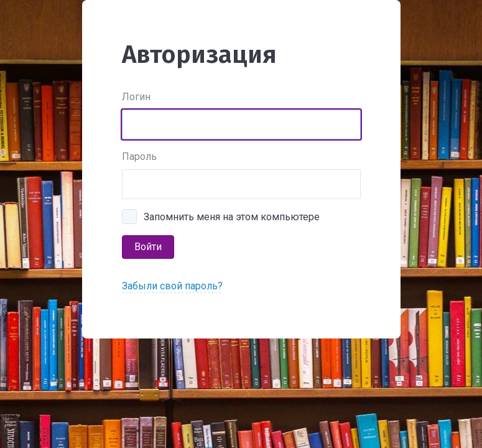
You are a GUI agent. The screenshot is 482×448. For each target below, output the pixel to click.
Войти (148, 247)
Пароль (139, 156)
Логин (136, 97)
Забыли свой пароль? (172, 286)
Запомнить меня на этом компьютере (232, 217)
